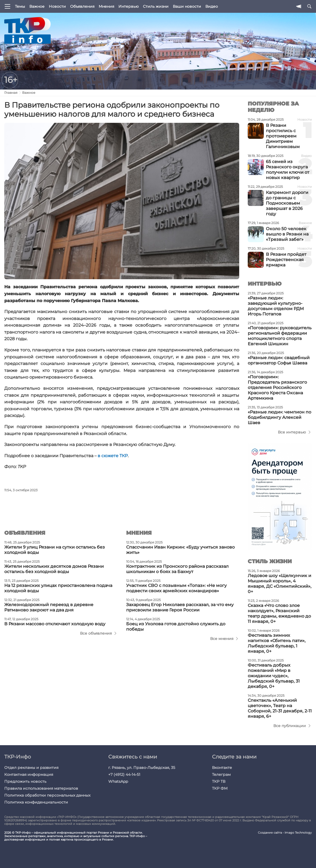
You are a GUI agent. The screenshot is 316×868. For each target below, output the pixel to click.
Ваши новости (187, 6)
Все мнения (222, 639)
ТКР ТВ (219, 781)
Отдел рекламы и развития (31, 768)
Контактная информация (29, 774)
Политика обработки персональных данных (47, 795)
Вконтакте (222, 768)
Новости (57, 6)
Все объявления (96, 633)
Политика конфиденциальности (36, 802)
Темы (20, 6)
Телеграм (221, 774)
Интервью (129, 6)
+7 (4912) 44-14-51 (124, 774)
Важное (37, 6)
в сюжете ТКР (113, 456)
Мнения (106, 6)
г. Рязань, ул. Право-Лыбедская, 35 (142, 768)
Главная (11, 93)
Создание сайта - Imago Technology (285, 833)
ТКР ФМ (220, 788)
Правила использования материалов (41, 788)
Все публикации (290, 726)
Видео (212, 6)
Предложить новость (25, 781)
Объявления (82, 6)
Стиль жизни (156, 6)
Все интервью (292, 432)
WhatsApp (118, 781)
